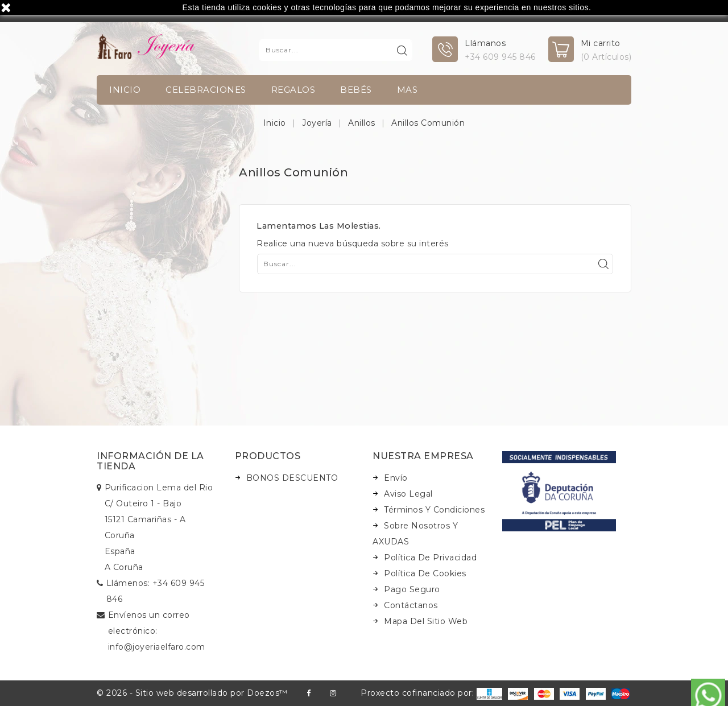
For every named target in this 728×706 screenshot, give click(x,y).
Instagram (333, 693)
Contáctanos (411, 605)
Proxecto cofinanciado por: (431, 693)
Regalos (293, 90)
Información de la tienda (150, 461)
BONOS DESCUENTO (292, 478)
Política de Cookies (425, 573)
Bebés (356, 90)
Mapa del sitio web (426, 621)
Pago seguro (412, 589)
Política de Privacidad (430, 558)
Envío (396, 478)
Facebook (309, 693)
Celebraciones (206, 90)
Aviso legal (408, 494)
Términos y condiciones (434, 510)
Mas (408, 90)
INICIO (125, 90)
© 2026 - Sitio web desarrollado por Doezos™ (192, 693)
